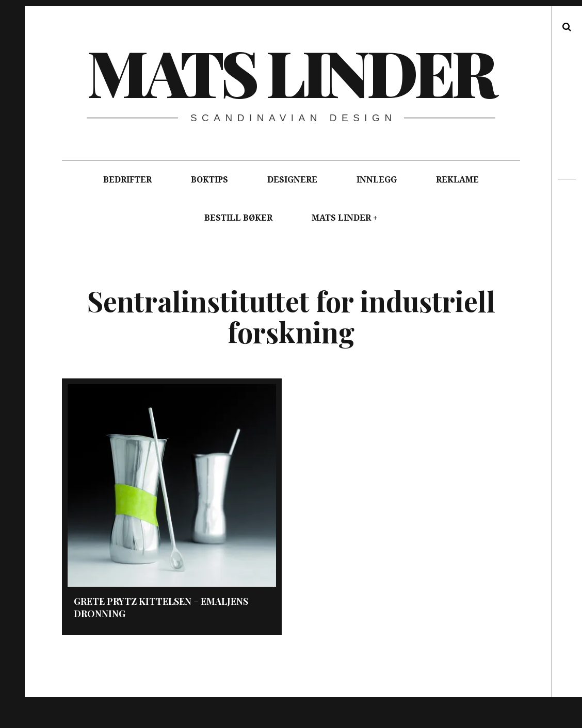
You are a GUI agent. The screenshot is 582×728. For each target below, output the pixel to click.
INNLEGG (377, 180)
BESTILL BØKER (238, 218)
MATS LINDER (341, 218)
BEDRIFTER (127, 180)
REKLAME (457, 180)
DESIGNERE (292, 180)
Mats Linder (290, 72)
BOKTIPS (209, 180)
